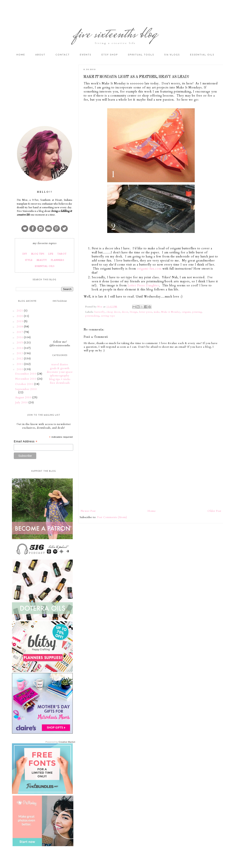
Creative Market (67, 742)
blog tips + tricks (60, 379)
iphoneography (60, 376)
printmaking (92, 316)
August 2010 (24, 397)
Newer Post (88, 511)
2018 (20, 327)
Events (86, 55)
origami (186, 312)
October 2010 (25, 384)
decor (125, 312)
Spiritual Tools (141, 55)
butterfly (100, 312)
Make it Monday (171, 312)
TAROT (62, 254)
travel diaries (60, 364)
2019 (20, 321)
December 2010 (26, 374)
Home (21, 55)
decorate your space (60, 372)
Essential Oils (202, 55)
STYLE (29, 260)
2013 (20, 353)
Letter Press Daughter (143, 285)
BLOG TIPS (38, 254)
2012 (20, 359)
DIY (25, 254)
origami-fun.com (149, 269)
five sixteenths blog (116, 35)
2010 (20, 369)
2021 (20, 311)
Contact (63, 55)
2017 (20, 332)
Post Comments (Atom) (112, 517)
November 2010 (26, 379)
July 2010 (22, 403)
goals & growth (60, 368)
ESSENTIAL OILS (45, 266)
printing (197, 312)
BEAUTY (42, 260)
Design (134, 312)
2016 (20, 337)
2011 (20, 364)
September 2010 (26, 389)
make (157, 312)
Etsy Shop (110, 55)
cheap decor (113, 312)
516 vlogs (172, 55)
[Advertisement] (151, 476)
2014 (20, 348)
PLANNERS (57, 260)
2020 (20, 316)
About (40, 55)
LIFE (51, 254)
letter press (146, 312)
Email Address (26, 441)
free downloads (60, 383)
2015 (20, 343)
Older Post (214, 511)
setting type (108, 316)
